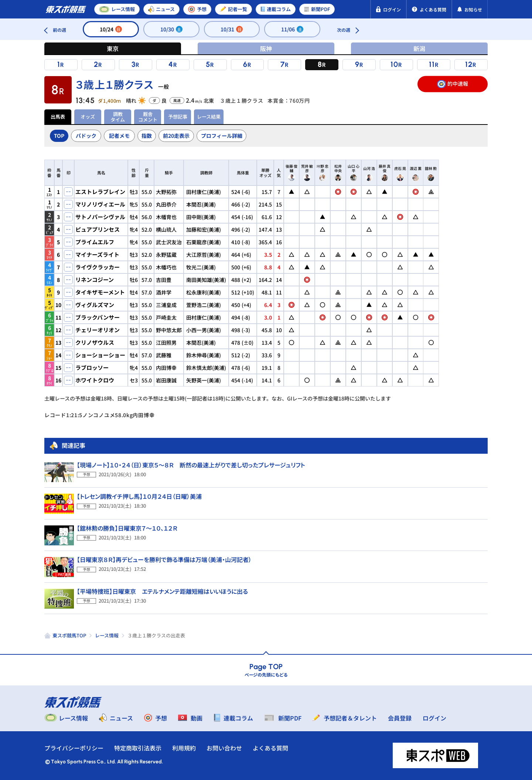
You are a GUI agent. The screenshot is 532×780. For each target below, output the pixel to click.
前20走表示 (176, 136)
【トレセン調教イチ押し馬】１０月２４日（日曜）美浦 (139, 496)
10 (394, 64)
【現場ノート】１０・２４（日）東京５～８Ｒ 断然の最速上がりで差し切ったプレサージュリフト (191, 465)
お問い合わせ (224, 748)
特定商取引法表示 (138, 748)
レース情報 (107, 635)
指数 (147, 136)
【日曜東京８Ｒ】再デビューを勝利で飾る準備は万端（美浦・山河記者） (164, 559)
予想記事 (178, 117)
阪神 (266, 48)
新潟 (419, 48)
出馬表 (58, 117)
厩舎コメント (148, 116)
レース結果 (209, 117)
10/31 (232, 29)
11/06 (292, 29)
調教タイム (118, 116)
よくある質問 (270, 748)
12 (469, 64)
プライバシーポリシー (74, 748)
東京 (113, 48)
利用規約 (184, 748)
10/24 (111, 29)
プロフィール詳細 (222, 136)
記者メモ (119, 136)
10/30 (171, 29)
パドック (86, 136)
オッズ (88, 117)
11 (432, 64)
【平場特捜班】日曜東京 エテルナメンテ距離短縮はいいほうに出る (162, 591)
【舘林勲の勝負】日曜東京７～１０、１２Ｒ (127, 528)
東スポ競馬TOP (69, 635)
